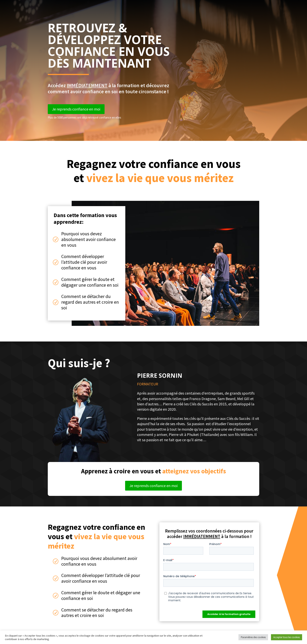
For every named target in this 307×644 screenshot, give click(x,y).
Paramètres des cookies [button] (253, 637)
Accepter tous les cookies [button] (287, 637)
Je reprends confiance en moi (76, 109)
